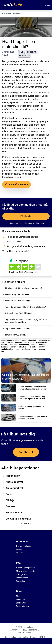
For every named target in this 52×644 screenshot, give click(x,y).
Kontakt (19, 553)
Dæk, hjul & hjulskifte (17, 519)
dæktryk (42, 347)
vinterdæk (33, 340)
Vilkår (25, 637)
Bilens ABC (21, 599)
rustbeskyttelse (42, 342)
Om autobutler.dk (24, 546)
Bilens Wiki (21, 603)
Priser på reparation (25, 606)
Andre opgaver (13, 482)
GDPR (42, 637)
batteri (14, 347)
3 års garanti (21, 574)
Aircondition (12, 476)
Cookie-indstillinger (13, 637)
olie (21, 52)
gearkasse (26, 349)
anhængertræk (45, 340)
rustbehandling (7, 349)
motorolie (24, 56)
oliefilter (14, 345)
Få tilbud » (26, 216)
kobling (10, 342)
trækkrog (5, 347)
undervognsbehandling (11, 340)
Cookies (34, 637)
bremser (19, 342)
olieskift (32, 52)
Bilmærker (21, 581)
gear (34, 349)
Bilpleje (9, 500)
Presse (19, 549)
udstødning (29, 342)
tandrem (42, 349)
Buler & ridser (13, 513)
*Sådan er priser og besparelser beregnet (26, 223)
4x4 (2, 351)
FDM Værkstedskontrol (26, 571)
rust (18, 349)
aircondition (24, 345)
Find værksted (22, 578)
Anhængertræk (13, 488)
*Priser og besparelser (26, 568)
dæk (24, 340)
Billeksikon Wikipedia (11, 14)
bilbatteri (22, 347)
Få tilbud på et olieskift (17, 185)
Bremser (9, 506)
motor (34, 345)
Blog (18, 596)
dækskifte (33, 347)
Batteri (8, 494)
